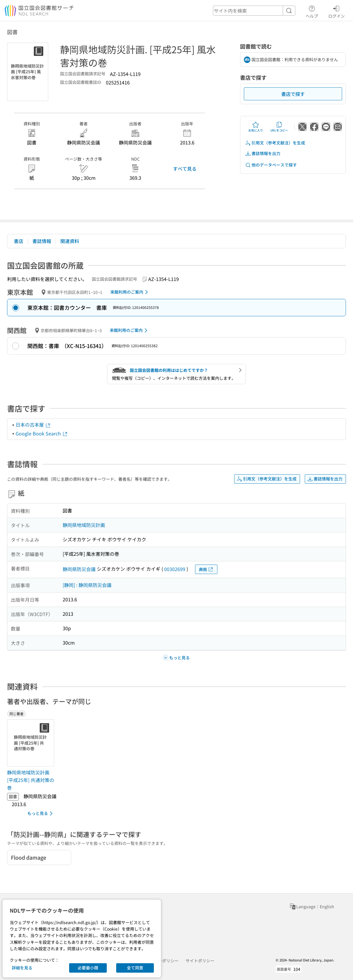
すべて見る (185, 169)
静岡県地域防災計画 (84, 525)
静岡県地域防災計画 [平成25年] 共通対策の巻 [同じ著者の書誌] (31, 780)
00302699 (175, 569)
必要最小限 (88, 968)
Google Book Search (42, 433)
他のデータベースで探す (271, 165)
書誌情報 (42, 241)
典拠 (206, 569)
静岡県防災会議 (79, 569)
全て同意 (135, 968)
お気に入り (256, 127)
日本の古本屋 (33, 425)
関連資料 (70, 241)
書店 (19, 241)
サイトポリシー (200, 961)
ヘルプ (312, 11)
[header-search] (254, 11)
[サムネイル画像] (32, 743)
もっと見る (41, 813)
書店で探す (293, 94)
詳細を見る (22, 968)
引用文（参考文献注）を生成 (275, 143)
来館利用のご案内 (130, 292)
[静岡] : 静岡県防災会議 (87, 585)
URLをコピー (279, 127)
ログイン (337, 11)
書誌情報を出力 (263, 153)
